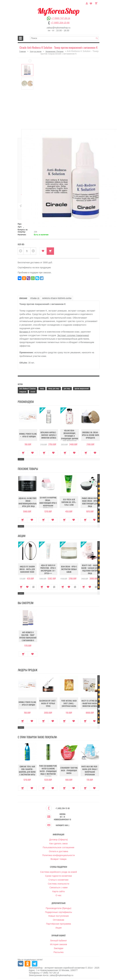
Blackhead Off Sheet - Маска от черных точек (48, 703)
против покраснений (82, 388)
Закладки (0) (91, 3)
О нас (58, 895)
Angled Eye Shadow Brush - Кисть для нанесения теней (27, 569)
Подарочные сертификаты (59, 912)
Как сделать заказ (58, 844)
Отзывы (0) (35, 298)
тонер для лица (54, 388)
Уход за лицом (36, 51)
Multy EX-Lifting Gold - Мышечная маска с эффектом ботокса (90, 703)
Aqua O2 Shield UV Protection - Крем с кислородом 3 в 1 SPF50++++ (48, 569)
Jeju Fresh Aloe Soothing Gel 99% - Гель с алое (69, 502)
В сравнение (33, 587)
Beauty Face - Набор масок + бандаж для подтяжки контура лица (90, 569)
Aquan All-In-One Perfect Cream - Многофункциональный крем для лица (29, 502)
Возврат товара (58, 859)
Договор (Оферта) (59, 840)
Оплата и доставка (58, 852)
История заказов (59, 945)
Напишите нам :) (62, 825)
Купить (50, 251)
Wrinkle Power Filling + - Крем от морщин (27, 435)
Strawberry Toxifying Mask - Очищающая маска (69, 771)
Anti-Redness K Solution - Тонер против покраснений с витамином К (27, 636)
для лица (67, 388)
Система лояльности (58, 884)
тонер (42, 388)
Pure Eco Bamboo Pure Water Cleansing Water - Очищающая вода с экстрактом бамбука (48, 771)
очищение (23, 392)
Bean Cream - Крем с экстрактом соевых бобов (69, 569)
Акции (58, 928)
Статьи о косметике (58, 880)
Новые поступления (59, 916)
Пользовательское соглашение (59, 848)
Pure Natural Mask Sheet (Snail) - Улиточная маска (69, 703)
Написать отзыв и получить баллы (57, 298)
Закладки (58, 948)
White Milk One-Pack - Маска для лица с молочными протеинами (90, 771)
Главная (22, 51)
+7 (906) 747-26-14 (61, 18)
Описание (23, 298)
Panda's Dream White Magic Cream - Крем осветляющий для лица (90, 502)
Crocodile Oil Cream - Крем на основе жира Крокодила (90, 435)
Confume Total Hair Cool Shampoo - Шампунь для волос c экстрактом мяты (27, 771)
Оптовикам (59, 920)
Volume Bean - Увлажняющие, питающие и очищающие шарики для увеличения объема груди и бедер (69, 438)
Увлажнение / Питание (54, 51)
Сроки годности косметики (58, 876)
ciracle (33, 392)
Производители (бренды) (58, 908)
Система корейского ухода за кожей (58, 872)
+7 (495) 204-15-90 (60, 23)
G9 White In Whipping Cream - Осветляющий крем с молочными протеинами (48, 503)
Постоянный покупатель (87, 3)
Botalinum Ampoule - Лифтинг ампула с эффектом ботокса (48, 435)
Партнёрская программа (58, 924)
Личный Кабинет (58, 941)
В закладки (43, 251)
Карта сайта (59, 892)
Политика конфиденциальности (58, 855)
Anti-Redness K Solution (27, 388)
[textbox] (64, 38)
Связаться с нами (58, 888)
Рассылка (58, 952)
